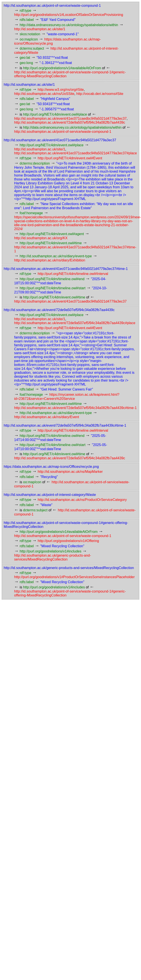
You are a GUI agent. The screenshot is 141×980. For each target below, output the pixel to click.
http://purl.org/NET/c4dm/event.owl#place (55, 114)
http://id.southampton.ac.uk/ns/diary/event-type (56, 256)
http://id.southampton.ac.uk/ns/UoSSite (44, 94)
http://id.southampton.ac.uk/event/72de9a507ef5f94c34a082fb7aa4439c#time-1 (75, 408)
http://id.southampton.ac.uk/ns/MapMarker (70, 472)
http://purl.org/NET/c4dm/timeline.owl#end (52, 279)
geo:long (26, 63)
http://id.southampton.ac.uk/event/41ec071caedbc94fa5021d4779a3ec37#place (76, 153)
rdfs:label (27, 20)
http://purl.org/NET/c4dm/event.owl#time (51, 243)
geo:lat (25, 58)
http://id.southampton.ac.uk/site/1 (40, 29)
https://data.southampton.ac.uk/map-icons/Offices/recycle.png (51, 467)
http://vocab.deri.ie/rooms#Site (100, 94)
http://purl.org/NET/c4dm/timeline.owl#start (52, 288)
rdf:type (25, 11)
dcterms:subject (32, 48)
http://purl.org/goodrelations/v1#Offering (68, 541)
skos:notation (30, 34)
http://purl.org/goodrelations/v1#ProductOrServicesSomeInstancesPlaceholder (74, 577)
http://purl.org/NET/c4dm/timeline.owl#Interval (73, 274)
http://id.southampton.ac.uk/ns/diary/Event (47, 417)
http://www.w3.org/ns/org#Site (61, 90)
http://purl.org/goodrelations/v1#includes (50, 551)
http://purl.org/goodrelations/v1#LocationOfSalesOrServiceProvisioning (69, 15)
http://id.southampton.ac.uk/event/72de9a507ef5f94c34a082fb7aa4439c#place (75, 323)
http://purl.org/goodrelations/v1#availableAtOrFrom (62, 68)
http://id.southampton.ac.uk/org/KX (41, 238)
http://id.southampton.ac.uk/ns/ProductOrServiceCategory (82, 500)
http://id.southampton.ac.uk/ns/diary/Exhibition (50, 260)
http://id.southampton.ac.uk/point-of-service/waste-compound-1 (52, 6)
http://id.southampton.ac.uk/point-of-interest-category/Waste (50, 495)
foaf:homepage (31, 213)
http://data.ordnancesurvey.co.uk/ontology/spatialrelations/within (69, 25)
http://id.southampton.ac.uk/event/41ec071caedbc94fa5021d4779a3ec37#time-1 (66, 269)
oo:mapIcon (29, 39)
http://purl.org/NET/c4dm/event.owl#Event (70, 158)
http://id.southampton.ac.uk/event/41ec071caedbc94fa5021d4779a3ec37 (70, 119)
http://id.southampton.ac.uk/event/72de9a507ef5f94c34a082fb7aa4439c (70, 122)
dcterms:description (35, 163)
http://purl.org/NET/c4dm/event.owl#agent (52, 234)
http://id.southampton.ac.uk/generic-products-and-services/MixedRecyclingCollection (53, 557)
